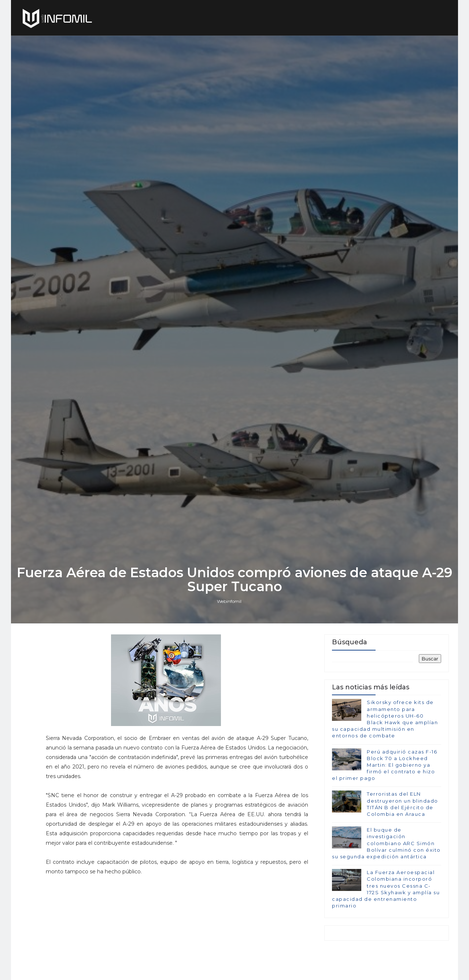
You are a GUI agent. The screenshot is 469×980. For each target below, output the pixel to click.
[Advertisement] (177, 928)
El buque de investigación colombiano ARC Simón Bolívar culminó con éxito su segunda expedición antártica (386, 843)
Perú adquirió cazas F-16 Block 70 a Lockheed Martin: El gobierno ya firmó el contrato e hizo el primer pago (385, 765)
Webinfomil (229, 601)
